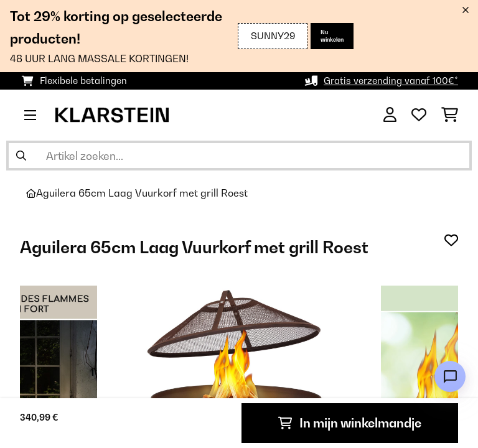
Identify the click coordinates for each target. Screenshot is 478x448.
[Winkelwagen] (450, 115)
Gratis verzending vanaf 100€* (391, 81)
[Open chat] (450, 376)
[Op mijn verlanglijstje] (451, 240)
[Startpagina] (31, 194)
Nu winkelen (332, 36)
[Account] (390, 115)
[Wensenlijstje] (419, 115)
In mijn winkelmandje (350, 423)
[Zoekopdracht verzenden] (21, 156)
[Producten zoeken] (239, 156)
